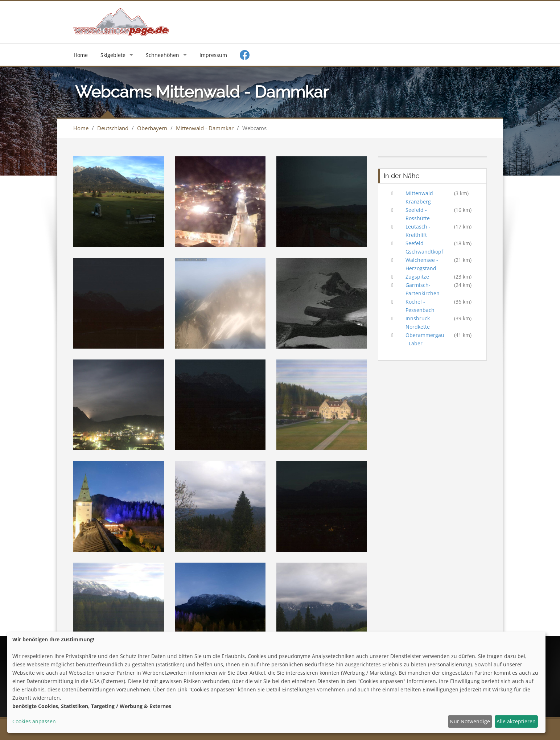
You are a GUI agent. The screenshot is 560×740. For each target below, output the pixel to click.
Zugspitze (417, 277)
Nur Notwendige (470, 721)
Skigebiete (113, 55)
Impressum (213, 55)
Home (81, 55)
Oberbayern (152, 128)
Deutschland (113, 128)
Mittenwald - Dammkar (205, 128)
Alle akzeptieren (516, 721)
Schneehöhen (162, 55)
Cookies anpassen (34, 721)
